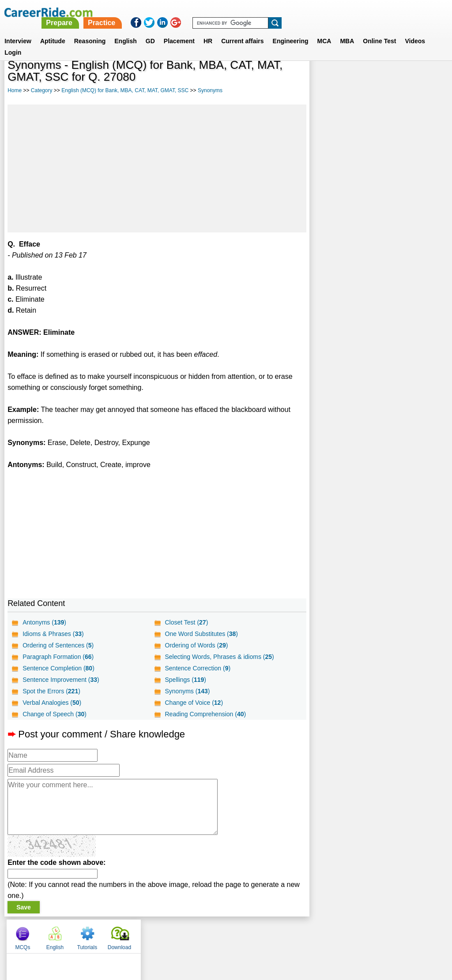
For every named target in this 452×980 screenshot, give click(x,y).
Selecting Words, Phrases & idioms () (219, 657)
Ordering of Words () (196, 645)
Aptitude (53, 30)
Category (42, 90)
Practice (267, 12)
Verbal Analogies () (52, 703)
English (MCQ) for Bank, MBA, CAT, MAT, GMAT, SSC (125, 90)
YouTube (288, 934)
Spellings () (185, 680)
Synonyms (210, 90)
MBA (347, 30)
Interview (18, 30)
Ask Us (258, 934)
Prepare (225, 12)
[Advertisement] (157, 168)
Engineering (291, 30)
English (126, 30)
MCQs (327, 79)
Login (13, 42)
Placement (179, 30)
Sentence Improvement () (61, 680)
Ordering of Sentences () (58, 645)
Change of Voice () (194, 703)
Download (424, 79)
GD (150, 30)
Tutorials (392, 79)
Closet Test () (186, 622)
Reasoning (90, 30)
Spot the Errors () (51, 691)
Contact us (181, 934)
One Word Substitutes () (201, 634)
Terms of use (222, 934)
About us (146, 934)
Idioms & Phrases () (53, 634)
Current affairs (242, 30)
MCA (324, 30)
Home (15, 90)
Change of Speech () (55, 714)
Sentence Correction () (198, 668)
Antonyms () (44, 622)
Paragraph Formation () (58, 657)
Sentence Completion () (58, 668)
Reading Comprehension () (205, 714)
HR (208, 30)
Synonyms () (187, 691)
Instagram (323, 934)
